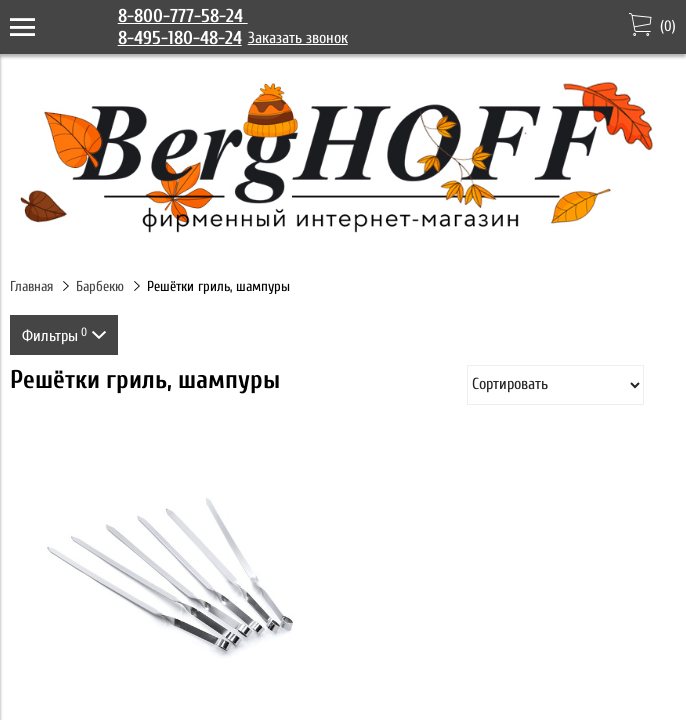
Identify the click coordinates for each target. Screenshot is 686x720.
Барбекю (100, 286)
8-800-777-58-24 (183, 16)
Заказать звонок (298, 38)
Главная (31, 286)
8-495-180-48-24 (180, 38)
